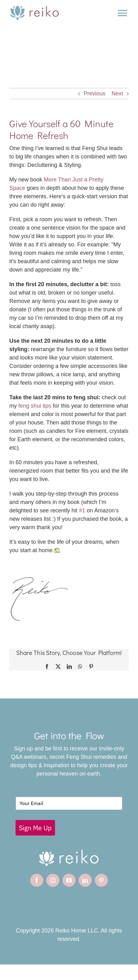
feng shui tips (34, 406)
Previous (94, 94)
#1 (82, 511)
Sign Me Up (35, 828)
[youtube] (69, 880)
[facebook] (37, 880)
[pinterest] (101, 880)
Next (117, 94)
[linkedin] (85, 880)
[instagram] (53, 880)
